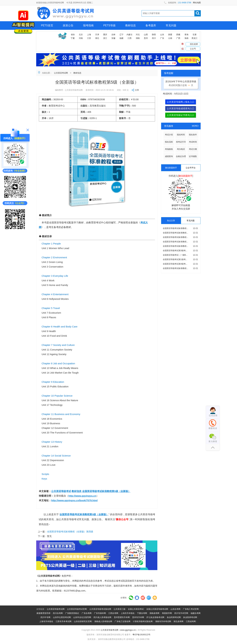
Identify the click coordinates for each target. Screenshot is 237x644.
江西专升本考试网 (64, 621)
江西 (130, 38)
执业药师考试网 (174, 617)
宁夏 (73, 38)
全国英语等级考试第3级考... (175, 251)
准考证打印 (181, 142)
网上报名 (46, 34)
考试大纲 (193, 149)
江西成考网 (191, 621)
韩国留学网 (167, 613)
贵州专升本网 (138, 617)
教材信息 (131, 25)
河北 (138, 35)
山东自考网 (175, 609)
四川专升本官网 (181, 613)
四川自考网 (58, 613)
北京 (81, 35)
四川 (154, 38)
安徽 (113, 38)
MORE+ (195, 126)
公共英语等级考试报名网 (100, 609)
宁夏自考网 (142, 613)
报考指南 (88, 25)
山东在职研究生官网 (83, 621)
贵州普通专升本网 (122, 617)
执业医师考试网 (190, 617)
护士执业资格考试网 (155, 617)
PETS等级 (109, 25)
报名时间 (181, 135)
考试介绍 (169, 135)
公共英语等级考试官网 (77, 609)
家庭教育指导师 (43, 613)
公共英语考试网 (61, 73)
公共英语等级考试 (61, 491)
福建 (121, 38)
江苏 (89, 38)
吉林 (113, 35)
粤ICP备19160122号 (141, 635)
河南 (81, 38)
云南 (170, 38)
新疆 (170, 35)
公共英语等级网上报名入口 (181, 102)
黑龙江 (195, 38)
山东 (162, 35)
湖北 (97, 38)
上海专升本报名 (128, 613)
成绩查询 (169, 156)
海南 (186, 38)
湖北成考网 (178, 621)
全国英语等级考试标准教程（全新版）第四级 (70, 532)
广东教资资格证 (72, 613)
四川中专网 (45, 617)
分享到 (123, 598)
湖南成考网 (154, 613)
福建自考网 (196, 613)
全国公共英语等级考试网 (157, 609)
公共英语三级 (119, 609)
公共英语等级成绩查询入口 (181, 108)
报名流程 (169, 142)
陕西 (154, 35)
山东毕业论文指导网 (82, 617)
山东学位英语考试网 (62, 617)
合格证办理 (181, 156)
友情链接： (41, 609)
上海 (89, 35)
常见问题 (171, 25)
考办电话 (181, 149)
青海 (186, 35)
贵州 (146, 38)
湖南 (138, 38)
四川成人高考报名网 (102, 617)
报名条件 (193, 135)
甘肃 (195, 35)
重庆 (105, 35)
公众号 (193, 49)
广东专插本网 (100, 613)
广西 (178, 38)
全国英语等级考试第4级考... (175, 264)
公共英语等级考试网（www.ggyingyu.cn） (119, 630)
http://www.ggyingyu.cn (82, 496)
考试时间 (193, 142)
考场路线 (169, 149)
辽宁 (121, 35)
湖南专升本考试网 (163, 621)
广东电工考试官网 (191, 609)
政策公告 (68, 25)
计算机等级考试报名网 (143, 621)
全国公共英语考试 (136, 609)
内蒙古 (130, 35)
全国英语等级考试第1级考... (175, 259)
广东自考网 (87, 613)
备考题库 (151, 25)
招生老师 (194, 44)
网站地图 (197, 3)
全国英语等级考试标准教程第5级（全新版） (106, 491)
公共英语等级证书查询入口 (181, 115)
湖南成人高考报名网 (103, 621)
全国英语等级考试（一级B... (175, 255)
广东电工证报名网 (122, 621)
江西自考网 (113, 613)
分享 (137, 90)
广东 (162, 38)
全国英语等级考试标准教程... (175, 228)
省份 (73, 35)
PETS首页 (47, 25)
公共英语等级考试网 (56, 609)
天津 (97, 35)
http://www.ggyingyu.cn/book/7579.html (74, 500)
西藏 (178, 35)
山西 (146, 35)
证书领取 (193, 156)
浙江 (105, 38)
